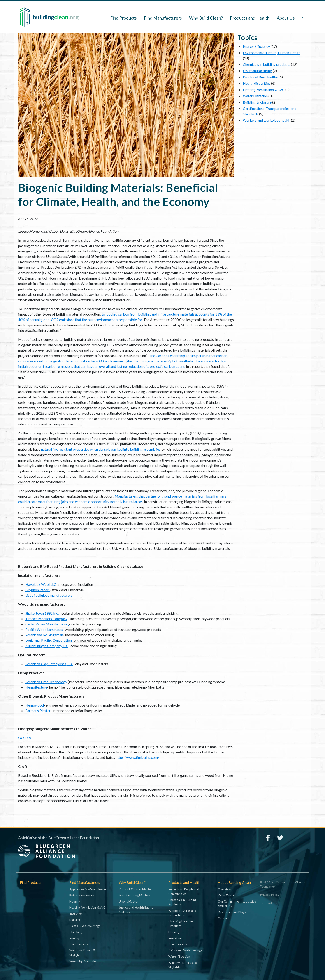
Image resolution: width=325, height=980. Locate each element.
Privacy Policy (270, 895)
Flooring (75, 901)
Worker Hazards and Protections (182, 913)
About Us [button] (286, 18)
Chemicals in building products (267, 64)
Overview (224, 889)
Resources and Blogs (232, 912)
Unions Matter (128, 901)
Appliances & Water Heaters (88, 889)
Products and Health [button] (250, 18)
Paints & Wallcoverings (85, 926)
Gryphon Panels (37, 590)
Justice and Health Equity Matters (136, 910)
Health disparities (257, 83)
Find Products (123, 18)
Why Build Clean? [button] (206, 18)
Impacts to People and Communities (184, 891)
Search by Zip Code (82, 961)
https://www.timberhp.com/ (137, 757)
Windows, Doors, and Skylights (183, 965)
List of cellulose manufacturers (49, 595)
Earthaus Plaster (38, 711)
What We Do (227, 895)
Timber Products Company (46, 619)
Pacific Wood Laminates (44, 629)
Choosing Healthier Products (181, 923)
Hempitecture (36, 687)
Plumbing (76, 932)
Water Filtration (255, 96)
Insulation (76, 914)
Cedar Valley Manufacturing (47, 624)
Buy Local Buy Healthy (260, 77)
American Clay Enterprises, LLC (49, 664)
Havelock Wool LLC (41, 584)
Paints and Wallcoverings (185, 950)
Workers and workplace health (267, 120)
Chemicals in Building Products (182, 902)
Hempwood (35, 705)
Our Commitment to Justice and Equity (237, 904)
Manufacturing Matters (135, 895)
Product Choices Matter (135, 889)
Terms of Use (269, 903)
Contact (223, 918)
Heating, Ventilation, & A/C (264, 90)
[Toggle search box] (304, 17)
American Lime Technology (46, 682)
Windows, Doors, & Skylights (82, 953)
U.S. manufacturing (257, 71)
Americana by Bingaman (44, 635)
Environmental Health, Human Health (272, 53)
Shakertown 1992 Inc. (42, 613)
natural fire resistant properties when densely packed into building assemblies (101, 449)
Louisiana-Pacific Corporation (49, 640)
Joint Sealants (79, 944)
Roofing (74, 938)
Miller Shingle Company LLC (47, 646)
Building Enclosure (257, 102)
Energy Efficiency (256, 46)
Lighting (75, 920)
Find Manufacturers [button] (163, 18)
